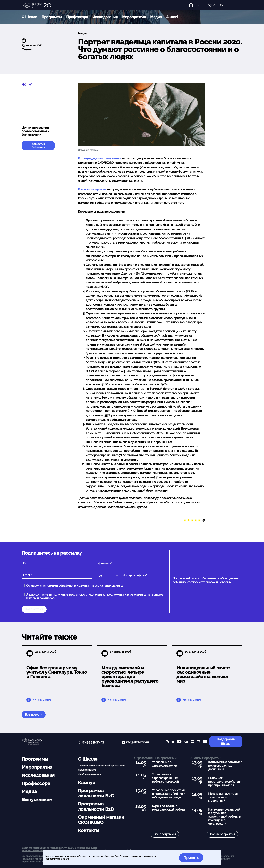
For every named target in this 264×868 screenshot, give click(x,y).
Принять (191, 858)
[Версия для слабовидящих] (221, 5)
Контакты (88, 830)
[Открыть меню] (237, 5)
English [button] (210, 5)
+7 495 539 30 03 (93, 742)
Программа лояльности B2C (96, 793)
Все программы (165, 834)
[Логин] (193, 5)
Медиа (156, 17)
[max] (167, 742)
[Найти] (200, 5)
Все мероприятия (222, 834)
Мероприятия (134, 17)
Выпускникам (37, 799)
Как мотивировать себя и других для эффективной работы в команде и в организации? (225, 817)
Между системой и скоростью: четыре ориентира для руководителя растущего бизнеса (130, 677)
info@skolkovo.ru (138, 742)
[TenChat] (205, 742)
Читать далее (42, 700)
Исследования (105, 17)
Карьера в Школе (87, 770)
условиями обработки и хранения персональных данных (83, 586)
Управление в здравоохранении (164, 764)
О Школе (29, 17)
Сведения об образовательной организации (101, 766)
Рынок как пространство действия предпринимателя (225, 782)
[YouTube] (179, 742)
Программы (52, 17)
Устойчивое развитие (89, 774)
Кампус (86, 783)
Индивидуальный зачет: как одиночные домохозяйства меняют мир (203, 674)
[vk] (186, 742)
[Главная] (37, 5)
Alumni (172, 17)
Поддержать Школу (226, 742)
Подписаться (34, 609)
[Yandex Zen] (193, 742)
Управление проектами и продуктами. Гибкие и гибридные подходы (169, 794)
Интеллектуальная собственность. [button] (39, 850)
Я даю (95, 596)
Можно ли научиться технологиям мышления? (223, 797)
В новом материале (92, 189)
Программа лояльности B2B (96, 806)
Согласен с (74, 586)
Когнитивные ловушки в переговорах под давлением (225, 766)
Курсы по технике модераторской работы (169, 808)
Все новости (34, 715)
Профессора (77, 17)
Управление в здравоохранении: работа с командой (165, 778)
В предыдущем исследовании (99, 158)
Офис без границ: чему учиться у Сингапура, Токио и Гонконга (57, 672)
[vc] (198, 742)
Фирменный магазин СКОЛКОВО (101, 820)
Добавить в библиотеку (38, 146)
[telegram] (173, 742)
